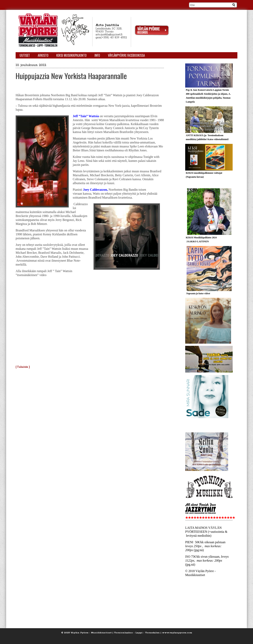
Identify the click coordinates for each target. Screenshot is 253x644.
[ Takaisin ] (23, 367)
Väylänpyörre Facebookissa (126, 55)
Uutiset (25, 55)
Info (97, 55)
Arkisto (43, 55)
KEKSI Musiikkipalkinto (71, 55)
